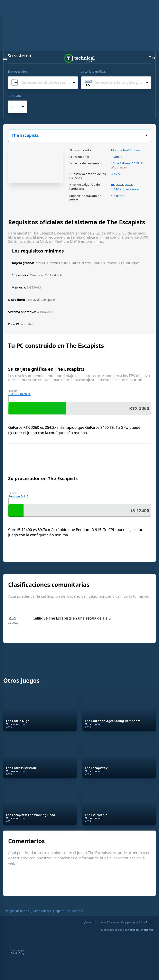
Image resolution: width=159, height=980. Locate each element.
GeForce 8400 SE (20, 394)
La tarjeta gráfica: (93, 71)
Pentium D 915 (18, 496)
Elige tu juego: (146, 136)
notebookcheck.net (140, 930)
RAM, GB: (14, 95)
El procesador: (18, 71)
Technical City (79, 58)
